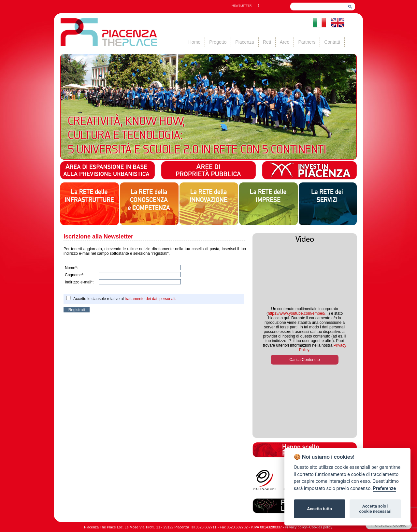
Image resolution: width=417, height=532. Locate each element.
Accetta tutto (320, 509)
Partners (307, 42)
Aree (285, 42)
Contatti (332, 42)
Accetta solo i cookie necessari (375, 509)
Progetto (218, 42)
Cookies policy (321, 527)
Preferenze (384, 489)
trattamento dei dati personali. (151, 299)
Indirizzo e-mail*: (79, 282)
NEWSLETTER (242, 6)
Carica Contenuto (304, 360)
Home (194, 42)
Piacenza (245, 42)
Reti (267, 42)
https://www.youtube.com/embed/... (298, 313)
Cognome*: (75, 275)
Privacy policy (296, 527)
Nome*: (71, 268)
